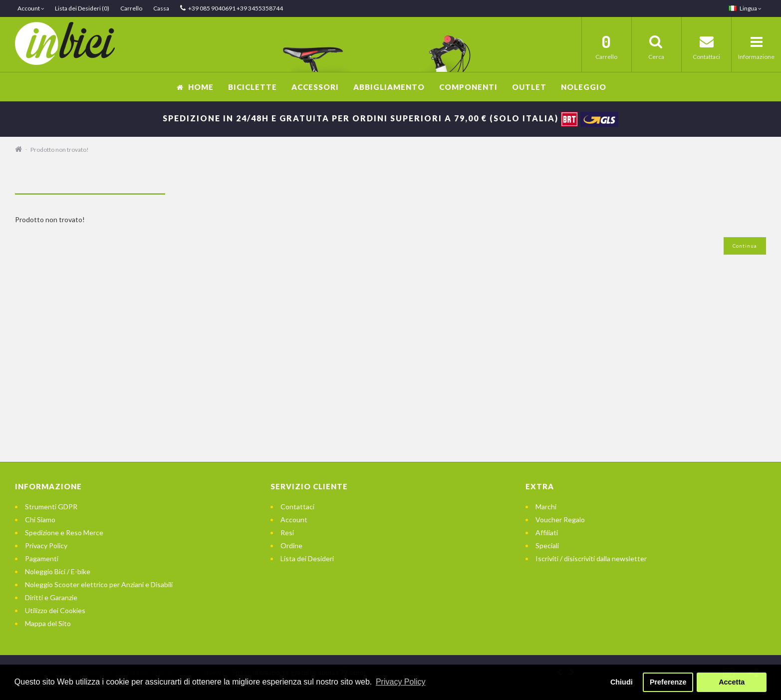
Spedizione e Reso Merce (64, 532)
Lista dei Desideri (307, 558)
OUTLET (529, 87)
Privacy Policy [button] (401, 682)
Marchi (546, 507)
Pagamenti (42, 558)
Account (294, 520)
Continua (745, 246)
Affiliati (547, 532)
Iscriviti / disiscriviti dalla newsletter (591, 558)
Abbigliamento (389, 87)
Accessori (315, 87)
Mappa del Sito (48, 623)
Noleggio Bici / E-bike (58, 571)
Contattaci (297, 507)
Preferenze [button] (668, 682)
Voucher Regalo (560, 520)
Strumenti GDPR (51, 507)
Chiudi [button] (622, 682)
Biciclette (253, 87)
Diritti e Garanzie (51, 597)
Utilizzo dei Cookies (55, 610)
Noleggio (584, 87)
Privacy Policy (46, 545)
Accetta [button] (732, 682)
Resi (287, 532)
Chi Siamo (40, 520)
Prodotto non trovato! (60, 150)
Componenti (468, 87)
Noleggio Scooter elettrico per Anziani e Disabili (99, 584)
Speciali (547, 545)
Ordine (291, 545)
